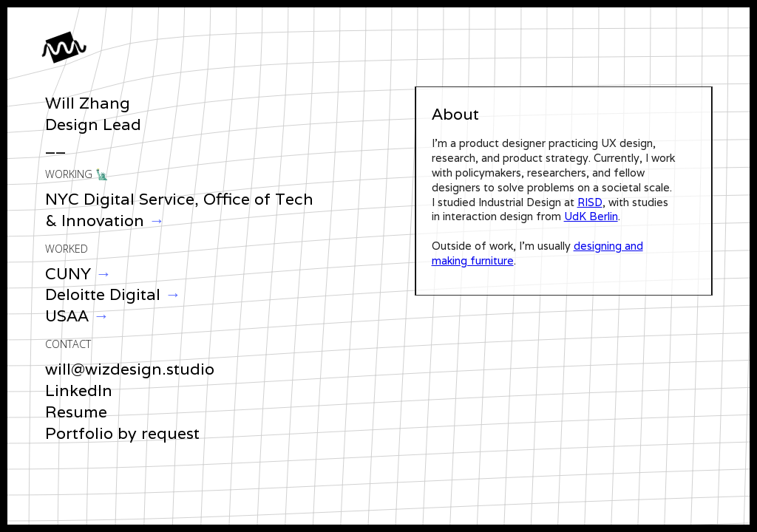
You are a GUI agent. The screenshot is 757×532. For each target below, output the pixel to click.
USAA (69, 316)
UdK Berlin (591, 216)
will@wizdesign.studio (130, 369)
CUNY (68, 273)
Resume (76, 412)
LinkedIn (79, 390)
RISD (590, 202)
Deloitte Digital (105, 294)
